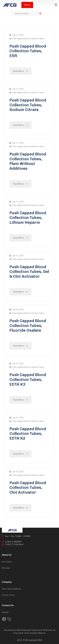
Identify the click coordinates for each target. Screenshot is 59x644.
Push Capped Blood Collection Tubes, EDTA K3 (28, 379)
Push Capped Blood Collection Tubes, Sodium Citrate (28, 105)
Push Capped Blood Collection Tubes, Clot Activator (28, 488)
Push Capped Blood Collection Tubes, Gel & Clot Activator (29, 272)
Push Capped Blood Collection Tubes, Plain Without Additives (28, 161)
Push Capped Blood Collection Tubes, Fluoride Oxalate (28, 326)
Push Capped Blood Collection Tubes (28, 39)
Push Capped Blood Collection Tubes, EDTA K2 (28, 434)
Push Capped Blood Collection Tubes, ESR (28, 51)
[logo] (10, 5)
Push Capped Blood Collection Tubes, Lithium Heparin (28, 218)
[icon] (4, 619)
